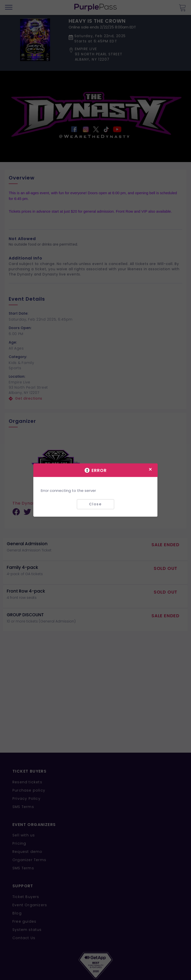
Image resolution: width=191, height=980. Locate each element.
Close (95, 504)
